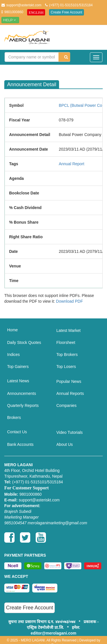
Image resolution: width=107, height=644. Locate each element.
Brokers (14, 417)
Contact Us (17, 432)
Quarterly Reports (23, 405)
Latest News (18, 381)
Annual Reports (70, 393)
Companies (67, 405)
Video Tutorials (70, 432)
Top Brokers (67, 355)
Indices (13, 355)
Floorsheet (66, 342)
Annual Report (72, 164)
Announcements (22, 393)
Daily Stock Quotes (24, 342)
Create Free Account (66, 12)
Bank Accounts (20, 444)
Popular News (69, 381)
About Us (65, 444)
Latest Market (69, 330)
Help (10, 20)
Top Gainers (18, 367)
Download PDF (69, 301)
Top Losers (66, 367)
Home (12, 330)
